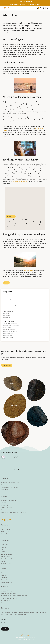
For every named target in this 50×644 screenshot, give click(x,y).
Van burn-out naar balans (9, 330)
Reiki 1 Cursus (6, 313)
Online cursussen (7, 582)
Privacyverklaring (7, 601)
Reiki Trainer (6, 307)
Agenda (4, 547)
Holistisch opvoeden (8, 334)
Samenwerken (6, 557)
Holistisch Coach (7, 301)
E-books (4, 573)
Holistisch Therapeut (8, 297)
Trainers (4, 561)
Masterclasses (6, 580)
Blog (3, 549)
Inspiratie (4, 552)
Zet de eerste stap (7, 365)
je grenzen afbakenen (20, 182)
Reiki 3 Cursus (6, 317)
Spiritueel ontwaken (8, 338)
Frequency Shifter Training (9, 305)
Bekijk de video (11, 216)
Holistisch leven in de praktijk (10, 332)
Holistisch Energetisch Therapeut (11, 299)
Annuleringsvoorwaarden (9, 598)
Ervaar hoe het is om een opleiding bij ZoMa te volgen (25, 4)
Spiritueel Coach (7, 303)
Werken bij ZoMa (6, 554)
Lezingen (4, 575)
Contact (4, 603)
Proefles (6, 283)
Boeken (3, 503)
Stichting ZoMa (6, 564)
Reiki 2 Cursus (6, 315)
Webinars (4, 578)
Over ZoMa (5, 545)
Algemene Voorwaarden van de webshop (14, 512)
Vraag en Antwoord (7, 591)
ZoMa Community (7, 559)
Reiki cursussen (28, 270)
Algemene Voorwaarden (9, 593)
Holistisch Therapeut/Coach (10, 483)
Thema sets (5, 505)
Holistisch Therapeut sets (9, 500)
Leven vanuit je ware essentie (10, 324)
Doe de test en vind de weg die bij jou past (12, 469)
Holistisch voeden (7, 336)
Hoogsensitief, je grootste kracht (11, 326)
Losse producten (6, 508)
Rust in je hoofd (7, 328)
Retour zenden (6, 510)
